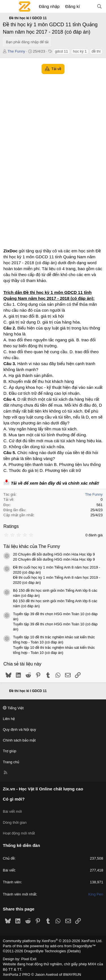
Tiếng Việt (13, 708)
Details (74, 951)
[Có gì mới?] (88, 6)
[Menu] (7, 6)
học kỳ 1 (80, 51)
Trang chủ (11, 762)
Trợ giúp (9, 751)
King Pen (96, 894)
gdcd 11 (61, 51)
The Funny (16, 51)
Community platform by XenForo (53, 941)
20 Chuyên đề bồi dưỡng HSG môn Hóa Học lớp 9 (54, 554)
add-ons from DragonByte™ (73, 946)
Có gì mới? (14, 799)
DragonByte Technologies (45, 951)
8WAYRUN (72, 974)
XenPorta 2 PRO (17, 974)
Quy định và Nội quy (20, 729)
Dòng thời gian (15, 822)
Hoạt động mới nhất (19, 833)
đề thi (96, 51)
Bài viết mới (12, 811)
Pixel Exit (29, 959)
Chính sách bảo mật (19, 740)
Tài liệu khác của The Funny (32, 546)
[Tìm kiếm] (99, 6)
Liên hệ (9, 719)
